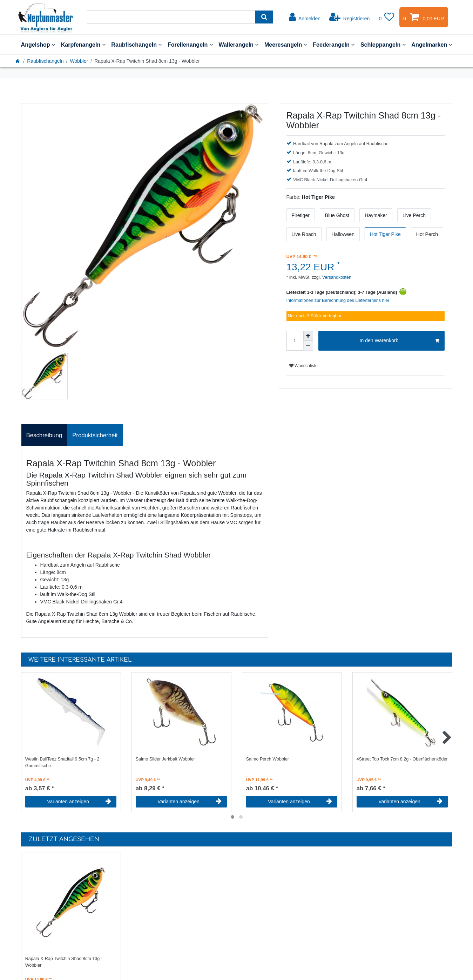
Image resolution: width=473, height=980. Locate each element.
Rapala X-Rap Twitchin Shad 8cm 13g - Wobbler (64, 962)
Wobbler (79, 61)
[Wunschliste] (386, 17)
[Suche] (264, 17)
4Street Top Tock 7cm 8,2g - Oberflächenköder (402, 759)
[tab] (44, 435)
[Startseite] (18, 61)
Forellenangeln (190, 45)
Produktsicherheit (95, 435)
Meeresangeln (286, 45)
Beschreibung (44, 435)
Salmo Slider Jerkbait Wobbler (165, 759)
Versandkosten (336, 277)
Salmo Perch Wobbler (268, 759)
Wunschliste (303, 366)
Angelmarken (432, 45)
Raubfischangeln (136, 45)
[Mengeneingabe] (295, 341)
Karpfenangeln (83, 45)
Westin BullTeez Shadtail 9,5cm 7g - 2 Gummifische (62, 762)
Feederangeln (334, 45)
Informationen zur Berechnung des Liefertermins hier (338, 300)
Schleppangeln (383, 45)
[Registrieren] (349, 17)
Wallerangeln (238, 45)
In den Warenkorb (400, 341)
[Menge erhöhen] (308, 336)
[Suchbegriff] (171, 17)
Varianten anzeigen (79, 802)
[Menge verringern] (308, 346)
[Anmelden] (305, 17)
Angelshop (38, 45)
